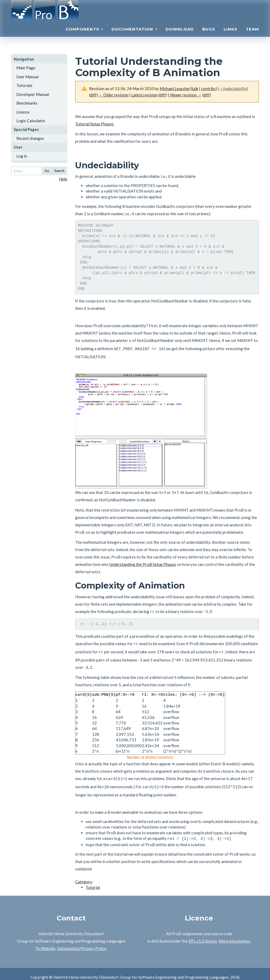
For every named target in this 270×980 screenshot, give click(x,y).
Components (84, 36)
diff (93, 95)
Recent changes (30, 138)
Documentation (134, 36)
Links (230, 36)
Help (63, 179)
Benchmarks (27, 103)
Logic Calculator (31, 121)
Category (84, 875)
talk (195, 89)
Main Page (26, 68)
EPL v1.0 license (203, 934)
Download (180, 36)
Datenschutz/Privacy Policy (81, 942)
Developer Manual (33, 94)
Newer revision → (186, 95)
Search (59, 171)
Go (47, 171)
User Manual (27, 77)
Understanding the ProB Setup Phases (143, 563)
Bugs (209, 36)
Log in (22, 156)
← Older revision (114, 95)
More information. (235, 934)
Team (252, 36)
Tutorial (93, 881)
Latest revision (144, 95)
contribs (208, 89)
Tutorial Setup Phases (94, 124)
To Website (45, 942)
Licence (23, 112)
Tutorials (24, 85)
